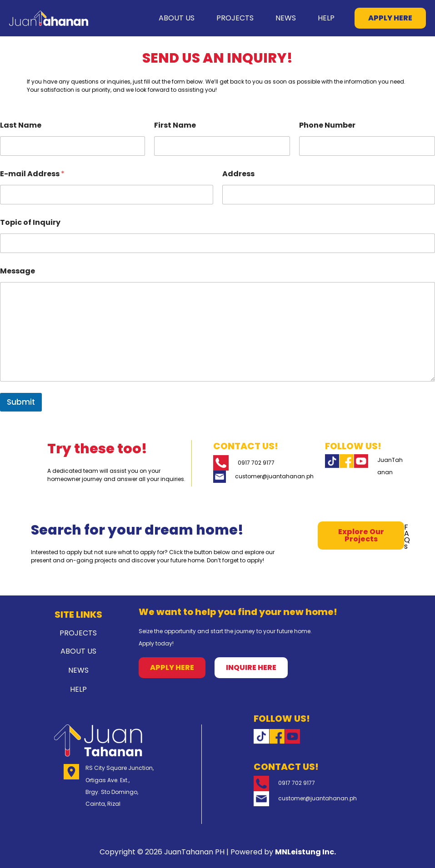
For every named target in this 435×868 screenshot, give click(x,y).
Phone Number (327, 125)
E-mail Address (32, 174)
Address (238, 174)
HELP (322, 18)
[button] (390, 18)
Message (17, 271)
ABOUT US (151, 18)
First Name (175, 125)
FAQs (407, 537)
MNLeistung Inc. (305, 852)
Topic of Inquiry (30, 222)
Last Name (21, 125)
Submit (21, 402)
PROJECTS (217, 18)
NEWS (275, 18)
